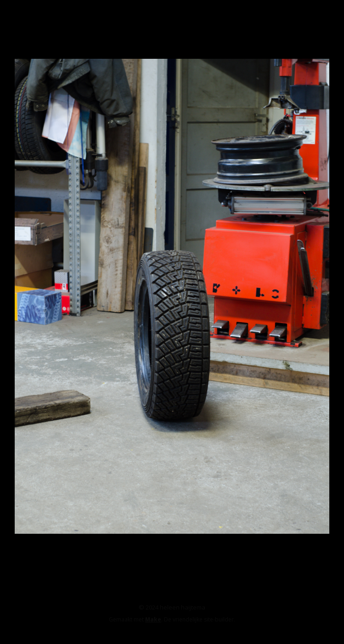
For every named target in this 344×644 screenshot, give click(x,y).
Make (153, 619)
